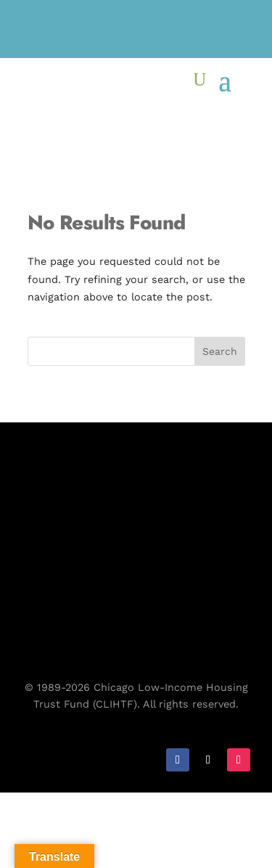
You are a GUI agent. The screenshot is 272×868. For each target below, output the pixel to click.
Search (220, 351)
